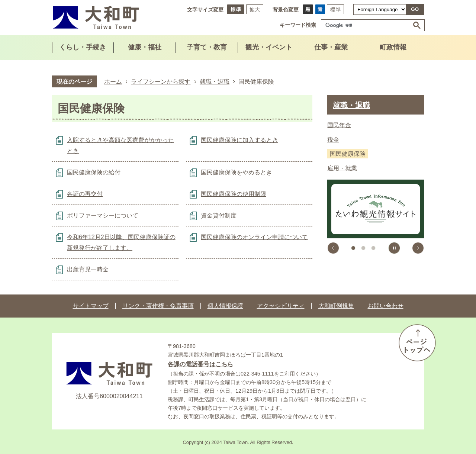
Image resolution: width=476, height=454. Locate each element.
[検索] (367, 25)
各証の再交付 (85, 194)
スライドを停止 (394, 248)
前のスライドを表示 (333, 248)
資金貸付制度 (219, 215)
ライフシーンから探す (161, 81)
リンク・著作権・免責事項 (158, 306)
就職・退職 (215, 81)
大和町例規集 (336, 306)
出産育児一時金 (88, 269)
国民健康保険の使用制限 (234, 194)
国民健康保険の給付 (94, 172)
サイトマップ (91, 306)
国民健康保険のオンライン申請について (254, 237)
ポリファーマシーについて (103, 215)
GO (415, 9)
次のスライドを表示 (418, 248)
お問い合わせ (386, 306)
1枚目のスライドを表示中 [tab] (353, 248)
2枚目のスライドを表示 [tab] (363, 248)
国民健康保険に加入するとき (239, 140)
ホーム (113, 81)
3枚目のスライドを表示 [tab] (373, 248)
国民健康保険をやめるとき (237, 172)
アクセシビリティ (281, 306)
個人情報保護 (225, 306)
